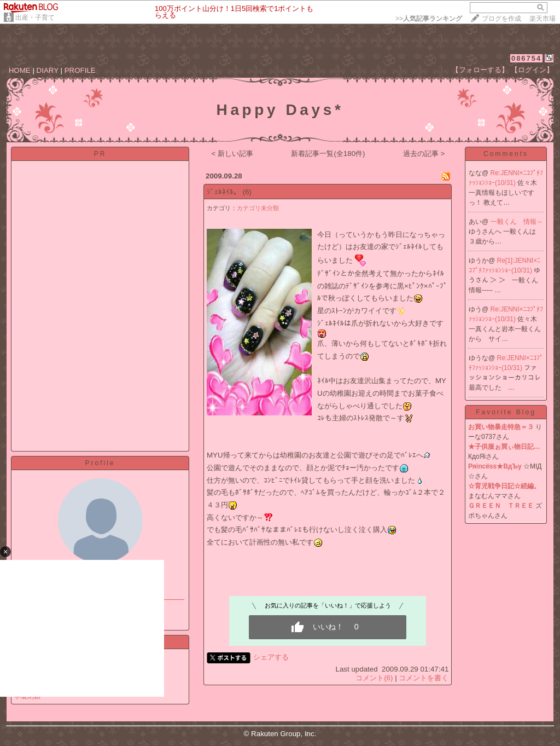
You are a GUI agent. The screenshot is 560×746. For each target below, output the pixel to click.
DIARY (48, 70)
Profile (100, 463)
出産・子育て (35, 18)
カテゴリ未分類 (258, 208)
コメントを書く (424, 678)
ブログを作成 (501, 19)
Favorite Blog (506, 412)
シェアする (271, 657)
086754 (526, 58)
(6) (247, 192)
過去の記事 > (424, 154)
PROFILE (80, 70)
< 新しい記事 (233, 154)
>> (429, 19)
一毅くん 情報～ (517, 222)
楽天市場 (542, 19)
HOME (20, 70)
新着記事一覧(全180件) (328, 154)
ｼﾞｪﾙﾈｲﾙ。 (224, 192)
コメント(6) (374, 678)
